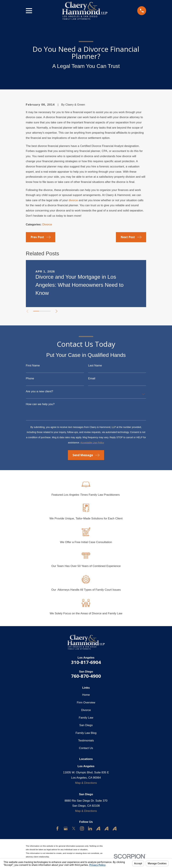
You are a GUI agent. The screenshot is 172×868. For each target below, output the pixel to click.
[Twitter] (74, 828)
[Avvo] (98, 828)
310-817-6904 (86, 662)
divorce (73, 200)
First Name (33, 366)
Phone (30, 378)
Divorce (47, 224)
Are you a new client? (40, 391)
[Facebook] (57, 828)
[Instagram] (82, 828)
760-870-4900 (86, 676)
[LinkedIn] (90, 828)
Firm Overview (86, 703)
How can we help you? (40, 404)
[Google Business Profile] (66, 828)
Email (92, 378)
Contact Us (86, 748)
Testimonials (86, 741)
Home (86, 695)
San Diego (86, 725)
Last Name (95, 366)
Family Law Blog (86, 733)
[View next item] (59, 311)
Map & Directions (86, 783)
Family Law (86, 718)
